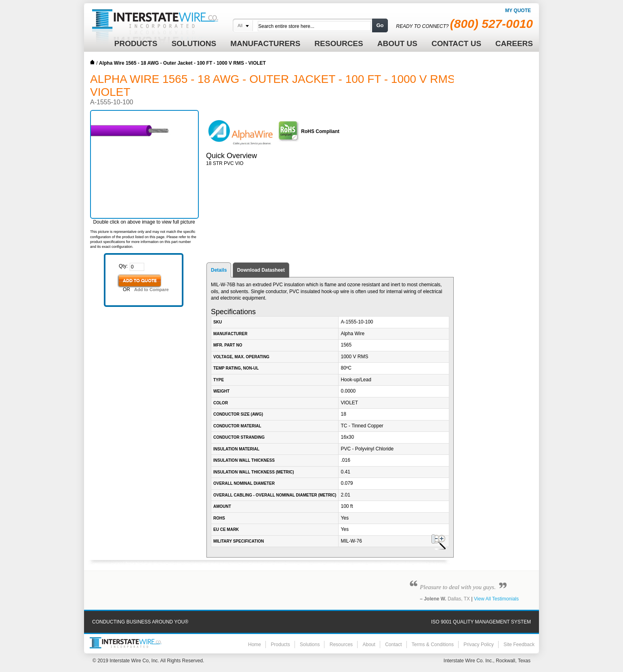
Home (93, 62)
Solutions (310, 645)
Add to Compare (152, 290)
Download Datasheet (261, 270)
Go (380, 25)
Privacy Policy (479, 645)
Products (280, 645)
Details (219, 270)
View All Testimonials (496, 599)
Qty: (123, 266)
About (369, 645)
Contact (393, 645)
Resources (341, 645)
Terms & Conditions (433, 645)
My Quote (518, 11)
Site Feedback (519, 645)
